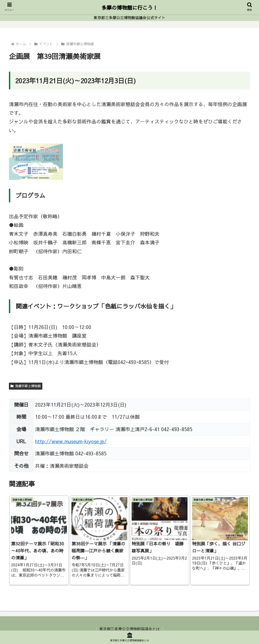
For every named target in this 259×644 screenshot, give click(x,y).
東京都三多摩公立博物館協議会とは (129, 629)
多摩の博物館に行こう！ (130, 8)
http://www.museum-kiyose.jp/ (71, 441)
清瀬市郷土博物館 (26, 386)
